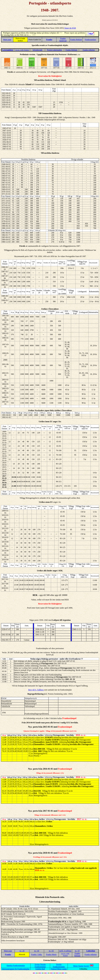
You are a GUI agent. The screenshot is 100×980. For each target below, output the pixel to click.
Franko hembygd (63, 40)
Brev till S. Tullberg (36, 690)
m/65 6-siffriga (65, 951)
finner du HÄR (70, 28)
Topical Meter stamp (59, 969)
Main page (7, 40)
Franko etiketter (89, 50)
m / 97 (77, 951)
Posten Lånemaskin (55, 50)
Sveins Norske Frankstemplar (40, 966)
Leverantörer (8, 50)
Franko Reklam (76, 40)
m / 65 (51, 951)
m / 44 (37, 951)
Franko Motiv (51, 954)
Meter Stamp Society (81, 966)
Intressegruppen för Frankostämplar (16, 969)
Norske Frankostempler (59, 966)
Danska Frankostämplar (16, 966)
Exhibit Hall (40, 969)
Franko (49, 40)
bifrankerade (38, 50)
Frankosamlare (90, 40)
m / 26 (22, 951)
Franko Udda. (37, 954)
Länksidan (91, 951)
